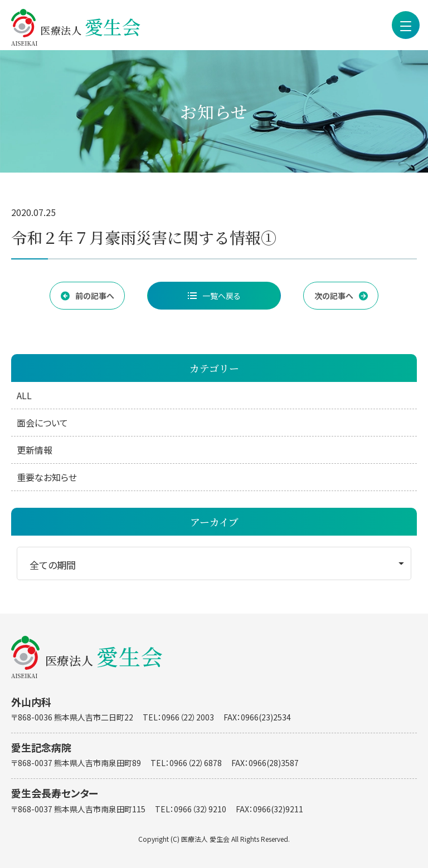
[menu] (406, 25)
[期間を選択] (214, 563)
